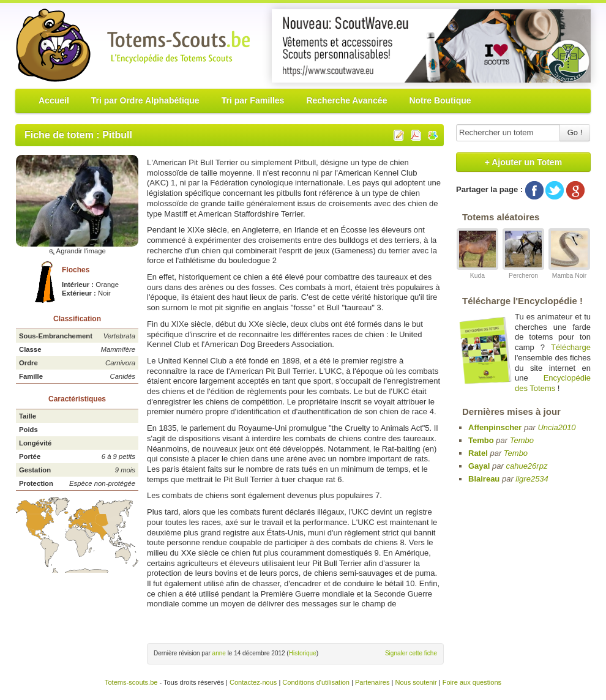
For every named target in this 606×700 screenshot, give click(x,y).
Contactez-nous (253, 682)
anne (219, 653)
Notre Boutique (440, 100)
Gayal (479, 466)
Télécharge (571, 347)
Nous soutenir (416, 682)
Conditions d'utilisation (316, 682)
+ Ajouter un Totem (523, 162)
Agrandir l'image (77, 251)
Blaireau (484, 479)
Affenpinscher (495, 427)
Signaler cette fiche (411, 653)
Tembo (481, 440)
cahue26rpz (526, 466)
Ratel (478, 453)
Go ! (575, 132)
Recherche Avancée (346, 100)
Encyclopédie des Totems (553, 383)
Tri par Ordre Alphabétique (145, 100)
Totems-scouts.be (131, 682)
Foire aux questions (472, 682)
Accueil (54, 100)
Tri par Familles (253, 100)
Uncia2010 (556, 427)
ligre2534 (532, 479)
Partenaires (372, 682)
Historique (303, 653)
